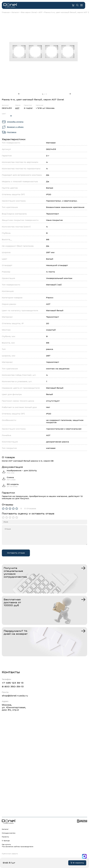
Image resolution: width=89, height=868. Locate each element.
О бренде (6, 841)
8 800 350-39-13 (13, 687)
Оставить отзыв (16, 553)
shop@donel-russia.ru (15, 696)
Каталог (15, 12)
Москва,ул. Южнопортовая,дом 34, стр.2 (14, 707)
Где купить (6, 844)
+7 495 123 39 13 (13, 683)
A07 (40, 12)
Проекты (5, 837)
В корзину (77, 863)
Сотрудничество (9, 833)
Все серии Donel (29, 12)
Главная (6, 12)
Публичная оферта (10, 854)
